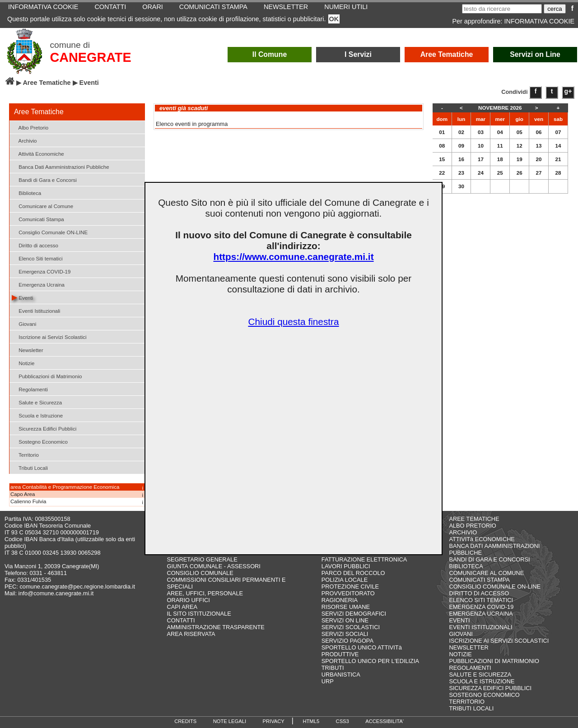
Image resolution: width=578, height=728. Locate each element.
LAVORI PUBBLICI (346, 566)
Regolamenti (30, 389)
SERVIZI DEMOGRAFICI (354, 614)
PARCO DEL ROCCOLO (353, 573)
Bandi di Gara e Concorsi (44, 179)
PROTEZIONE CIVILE (350, 587)
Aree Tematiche (447, 54)
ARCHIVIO (463, 532)
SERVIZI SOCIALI (345, 634)
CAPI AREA (182, 607)
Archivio (24, 140)
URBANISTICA (341, 675)
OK (334, 19)
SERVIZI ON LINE (345, 620)
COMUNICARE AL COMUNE (486, 573)
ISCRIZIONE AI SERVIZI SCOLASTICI (499, 641)
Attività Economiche (38, 153)
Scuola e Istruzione (37, 415)
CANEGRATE (90, 57)
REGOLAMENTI (470, 668)
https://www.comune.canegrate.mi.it (293, 257)
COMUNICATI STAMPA (479, 580)
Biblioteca (26, 192)
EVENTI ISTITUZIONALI (480, 627)
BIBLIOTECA (466, 566)
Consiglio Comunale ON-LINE (50, 232)
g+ (568, 91)
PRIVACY (274, 721)
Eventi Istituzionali (36, 310)
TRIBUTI (333, 668)
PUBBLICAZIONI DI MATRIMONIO (494, 661)
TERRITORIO (467, 702)
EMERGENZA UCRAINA (481, 614)
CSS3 (343, 721)
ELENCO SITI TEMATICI (481, 600)
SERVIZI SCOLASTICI (351, 627)
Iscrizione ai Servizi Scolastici (49, 336)
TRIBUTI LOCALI (471, 708)
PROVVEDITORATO (348, 593)
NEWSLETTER (468, 647)
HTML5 (311, 721)
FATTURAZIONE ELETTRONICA (364, 559)
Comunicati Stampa (38, 219)
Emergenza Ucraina (38, 284)
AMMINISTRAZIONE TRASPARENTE (216, 627)
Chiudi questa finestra (293, 322)
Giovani (24, 323)
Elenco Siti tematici (37, 258)
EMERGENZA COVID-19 (481, 607)
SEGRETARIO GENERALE (202, 559)
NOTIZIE (460, 654)
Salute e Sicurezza (37, 402)
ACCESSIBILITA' (385, 721)
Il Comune (270, 54)
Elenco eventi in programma (192, 124)
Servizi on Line (535, 54)
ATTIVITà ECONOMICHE (482, 539)
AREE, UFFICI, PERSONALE (205, 593)
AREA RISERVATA (191, 634)
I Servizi (358, 54)
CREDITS (185, 721)
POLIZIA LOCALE (345, 580)
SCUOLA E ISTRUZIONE (482, 681)
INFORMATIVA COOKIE (539, 21)
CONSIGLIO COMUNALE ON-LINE (495, 587)
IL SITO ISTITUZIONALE (199, 614)
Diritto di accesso (35, 245)
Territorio (25, 454)
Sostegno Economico (40, 441)
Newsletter (28, 350)
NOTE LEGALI (230, 721)
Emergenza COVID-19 (41, 271)
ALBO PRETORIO (472, 526)
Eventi (22, 297)
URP (328, 681)
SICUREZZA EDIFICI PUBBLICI (490, 688)
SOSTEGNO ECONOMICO (484, 695)
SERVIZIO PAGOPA (347, 641)
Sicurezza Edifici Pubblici (44, 428)
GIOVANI (461, 634)
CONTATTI (181, 620)
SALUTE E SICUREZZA (480, 675)
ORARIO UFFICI (189, 600)
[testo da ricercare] (502, 9)
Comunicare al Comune (42, 206)
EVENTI (459, 620)
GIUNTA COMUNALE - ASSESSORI (214, 566)
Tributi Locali (30, 467)
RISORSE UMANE (346, 607)
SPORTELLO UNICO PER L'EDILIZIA (370, 661)
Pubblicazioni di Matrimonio (47, 376)
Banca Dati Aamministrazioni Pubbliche (61, 166)
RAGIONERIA (340, 600)
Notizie (23, 363)
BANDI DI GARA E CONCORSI (489, 559)
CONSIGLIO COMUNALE (200, 573)
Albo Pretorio (30, 127)
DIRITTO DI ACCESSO (479, 593)
